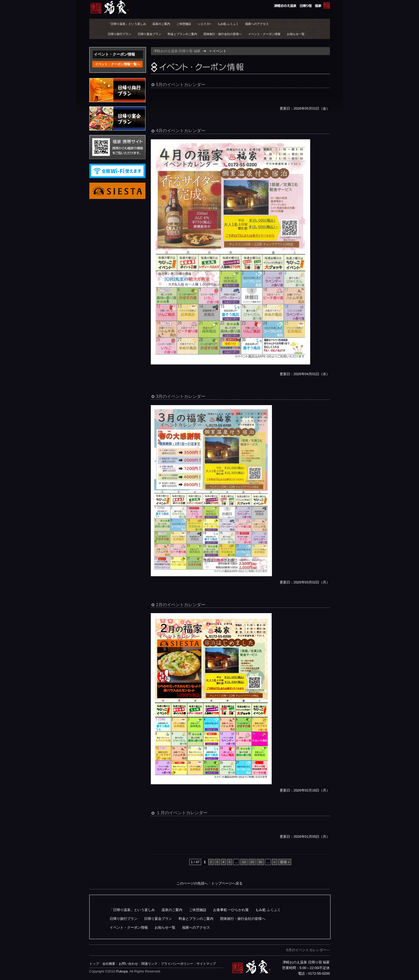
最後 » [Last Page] (285, 862)
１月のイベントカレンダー (182, 813)
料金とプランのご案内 (182, 34)
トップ (94, 964)
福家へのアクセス (257, 24)
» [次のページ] (274, 862)
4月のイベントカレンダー (181, 131)
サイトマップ (206, 964)
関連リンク (149, 964)
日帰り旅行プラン (120, 34)
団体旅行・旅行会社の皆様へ (223, 34)
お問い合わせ (128, 964)
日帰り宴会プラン (149, 34)
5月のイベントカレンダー (181, 85)
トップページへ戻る (227, 883)
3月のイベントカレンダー (181, 396)
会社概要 (109, 964)
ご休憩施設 (184, 24)
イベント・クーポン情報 (264, 34)
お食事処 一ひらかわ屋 (231, 910)
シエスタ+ (204, 24)
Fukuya (122, 971)
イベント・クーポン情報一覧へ (117, 64)
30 (260, 862)
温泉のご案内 (161, 24)
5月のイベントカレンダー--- (308, 950)
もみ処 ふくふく (228, 24)
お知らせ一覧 (296, 34)
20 (252, 862)
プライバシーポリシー (177, 964)
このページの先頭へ (192, 883)
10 (244, 862)
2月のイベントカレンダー (181, 605)
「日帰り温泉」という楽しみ (127, 24)
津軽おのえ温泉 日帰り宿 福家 (210, 7)
